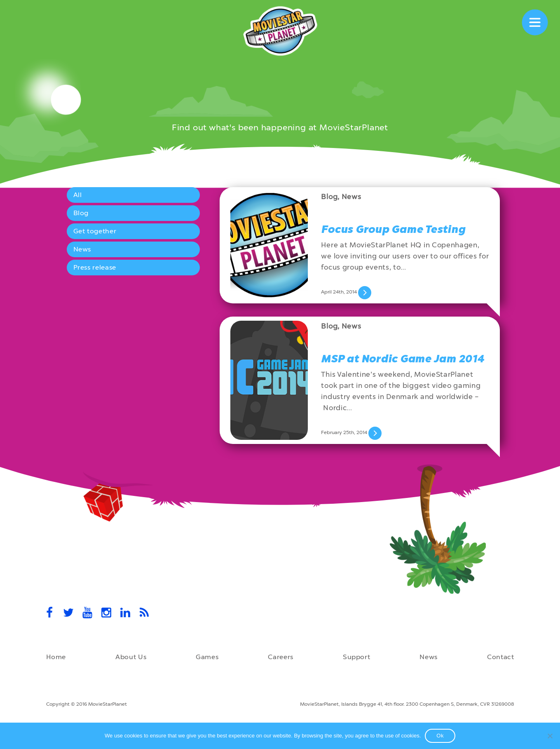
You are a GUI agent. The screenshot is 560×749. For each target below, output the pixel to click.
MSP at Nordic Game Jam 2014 (402, 359)
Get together (95, 231)
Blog (81, 213)
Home (56, 657)
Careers (280, 657)
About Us (131, 657)
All (78, 195)
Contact (500, 657)
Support (356, 657)
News (82, 249)
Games (207, 657)
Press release (95, 267)
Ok (440, 736)
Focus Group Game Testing (393, 229)
